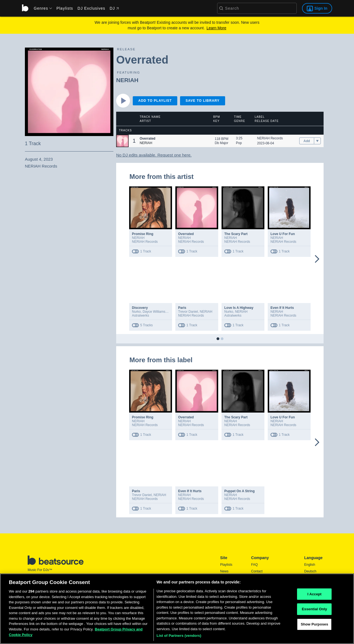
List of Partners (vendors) (179, 638)
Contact (257, 571)
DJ (114, 8)
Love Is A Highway (239, 308)
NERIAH (127, 80)
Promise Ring (143, 234)
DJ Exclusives (91, 8)
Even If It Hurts (282, 308)
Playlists (65, 8)
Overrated (186, 234)
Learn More (217, 28)
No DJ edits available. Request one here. (154, 155)
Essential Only (314, 611)
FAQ (254, 565)
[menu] (41, 8)
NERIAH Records (270, 138)
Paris (182, 308)
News (224, 571)
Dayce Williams (154, 312)
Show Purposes (314, 626)
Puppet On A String (240, 491)
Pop (239, 143)
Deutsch (310, 571)
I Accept (314, 596)
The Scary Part (236, 234)
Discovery (140, 308)
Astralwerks (140, 316)
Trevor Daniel (188, 312)
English (310, 565)
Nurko (136, 312)
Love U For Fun (283, 234)
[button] (122, 141)
